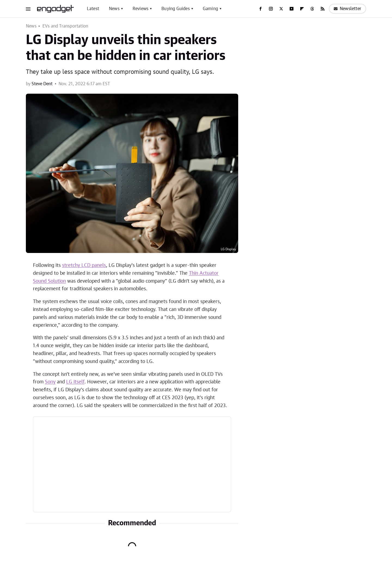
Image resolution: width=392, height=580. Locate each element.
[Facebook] (261, 9)
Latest (93, 9)
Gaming (210, 9)
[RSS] (323, 9)
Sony (50, 382)
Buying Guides (176, 9)
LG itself (75, 382)
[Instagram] (271, 9)
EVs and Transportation (65, 26)
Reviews (140, 9)
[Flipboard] (302, 9)
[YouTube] (292, 9)
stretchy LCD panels (84, 265)
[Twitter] (281, 9)
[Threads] (312, 9)
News (114, 9)
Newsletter (347, 9)
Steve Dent (42, 84)
